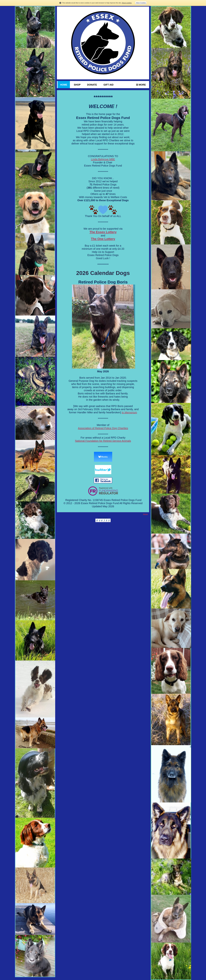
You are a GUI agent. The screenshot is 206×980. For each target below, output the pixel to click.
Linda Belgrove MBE (103, 159)
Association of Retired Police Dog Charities (103, 428)
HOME (64, 85)
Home (145, 514)
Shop (77, 85)
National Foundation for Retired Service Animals (103, 441)
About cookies (127, 3)
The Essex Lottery (103, 232)
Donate (92, 85)
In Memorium (129, 412)
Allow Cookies (141, 3)
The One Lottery (103, 239)
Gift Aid (109, 85)
